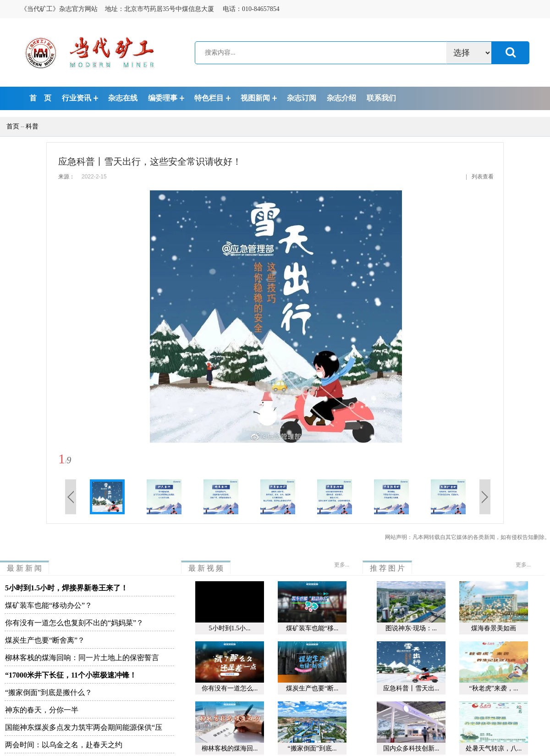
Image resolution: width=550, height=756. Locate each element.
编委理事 (163, 98)
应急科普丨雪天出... (411, 688)
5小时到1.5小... (230, 628)
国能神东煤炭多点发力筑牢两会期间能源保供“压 (84, 727)
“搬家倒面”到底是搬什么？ (49, 692)
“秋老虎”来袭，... (494, 688)
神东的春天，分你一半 (42, 710)
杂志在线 (123, 98)
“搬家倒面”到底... (312, 748)
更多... (342, 565)
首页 (10, 126)
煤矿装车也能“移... (312, 628)
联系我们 (381, 98)
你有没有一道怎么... (230, 688)
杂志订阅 (302, 98)
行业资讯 (77, 98)
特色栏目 (209, 98)
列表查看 (483, 177)
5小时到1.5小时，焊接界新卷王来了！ (66, 588)
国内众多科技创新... (411, 748)
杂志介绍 (341, 98)
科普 (32, 126)
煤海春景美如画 (494, 628)
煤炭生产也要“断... (312, 688)
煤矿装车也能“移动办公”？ (49, 605)
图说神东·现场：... (411, 628)
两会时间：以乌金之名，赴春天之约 (64, 745)
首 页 (40, 98)
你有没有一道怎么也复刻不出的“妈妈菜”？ (74, 623)
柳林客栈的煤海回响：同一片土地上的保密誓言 (82, 658)
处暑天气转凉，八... (494, 748)
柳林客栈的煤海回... (230, 748)
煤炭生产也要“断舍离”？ (45, 640)
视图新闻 (255, 98)
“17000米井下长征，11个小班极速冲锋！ (71, 675)
